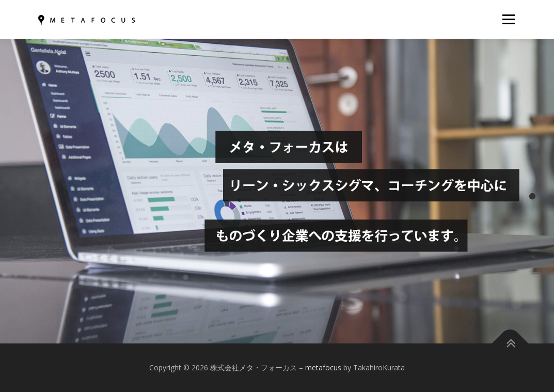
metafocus (323, 367)
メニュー (508, 19)
